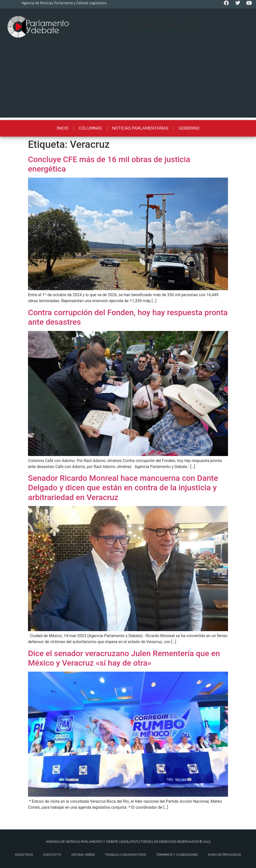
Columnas (90, 128)
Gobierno (189, 128)
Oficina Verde (83, 855)
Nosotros (24, 855)
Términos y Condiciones (177, 855)
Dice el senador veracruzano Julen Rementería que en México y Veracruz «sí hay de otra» (124, 658)
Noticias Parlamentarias (140, 128)
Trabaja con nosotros (125, 855)
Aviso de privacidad (224, 855)
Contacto (52, 855)
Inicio (63, 128)
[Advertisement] (128, 83)
